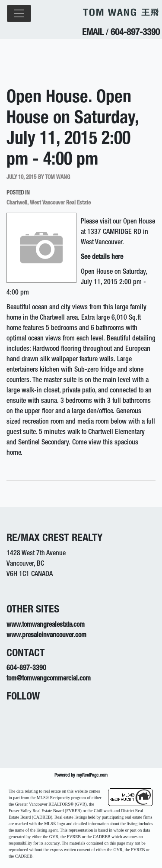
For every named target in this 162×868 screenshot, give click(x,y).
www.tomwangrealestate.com (46, 625)
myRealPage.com (92, 776)
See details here (102, 258)
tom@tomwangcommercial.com (49, 679)
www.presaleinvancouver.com (46, 636)
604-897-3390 (135, 33)
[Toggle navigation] (19, 13)
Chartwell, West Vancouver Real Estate (49, 203)
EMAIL (93, 33)
